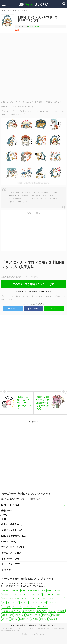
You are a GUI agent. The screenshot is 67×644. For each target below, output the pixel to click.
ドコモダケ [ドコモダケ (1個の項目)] (6, 607)
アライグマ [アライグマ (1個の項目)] (17, 595)
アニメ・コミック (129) (13, 547)
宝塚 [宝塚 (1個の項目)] (11, 615)
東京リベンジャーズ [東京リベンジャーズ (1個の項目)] (33, 615)
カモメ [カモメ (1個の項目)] (58, 595)
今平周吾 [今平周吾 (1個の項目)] (61, 611)
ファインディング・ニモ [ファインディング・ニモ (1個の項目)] (11, 611)
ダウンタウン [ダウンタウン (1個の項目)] (13, 603)
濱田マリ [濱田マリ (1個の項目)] (6, 619)
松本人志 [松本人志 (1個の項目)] (47, 615)
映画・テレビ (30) (10, 505)
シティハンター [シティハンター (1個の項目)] (47, 599)
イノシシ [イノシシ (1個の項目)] (27, 595)
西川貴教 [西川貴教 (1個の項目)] (34, 619)
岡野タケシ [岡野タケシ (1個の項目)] (20, 615)
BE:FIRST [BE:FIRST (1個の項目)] (15, 591)
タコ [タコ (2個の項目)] (4, 603)
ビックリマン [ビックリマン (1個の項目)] (42, 607)
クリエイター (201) (11, 564)
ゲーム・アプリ (34, 26)
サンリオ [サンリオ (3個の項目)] (36, 599)
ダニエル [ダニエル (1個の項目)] (24, 603)
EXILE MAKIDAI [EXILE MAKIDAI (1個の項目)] (33, 591)
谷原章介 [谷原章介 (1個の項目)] (43, 619)
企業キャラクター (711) (13, 530)
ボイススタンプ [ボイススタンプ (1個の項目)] (28, 611)
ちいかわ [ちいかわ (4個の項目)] (57, 591)
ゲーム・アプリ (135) (12, 553)
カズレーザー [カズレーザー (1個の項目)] (48, 595)
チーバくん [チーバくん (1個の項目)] (52, 603)
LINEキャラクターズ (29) (14, 536)
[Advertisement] (32, 67)
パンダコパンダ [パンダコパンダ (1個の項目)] (29, 607)
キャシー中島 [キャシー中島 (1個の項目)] (15, 599)
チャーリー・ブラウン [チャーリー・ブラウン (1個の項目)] (38, 603)
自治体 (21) (7, 519)
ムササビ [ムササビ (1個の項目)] (52, 611)
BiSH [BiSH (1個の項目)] (23, 591)
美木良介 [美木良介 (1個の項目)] (15, 619)
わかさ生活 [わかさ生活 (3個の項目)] (6, 595)
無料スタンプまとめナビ (47, 625)
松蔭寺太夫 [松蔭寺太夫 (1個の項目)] (56, 615)
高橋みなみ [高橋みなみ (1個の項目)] (53, 619)
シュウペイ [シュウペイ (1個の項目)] (60, 599)
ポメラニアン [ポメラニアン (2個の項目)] (42, 611)
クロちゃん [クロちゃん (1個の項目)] (26, 599)
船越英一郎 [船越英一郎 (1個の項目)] (24, 619)
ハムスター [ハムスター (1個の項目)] (17, 607)
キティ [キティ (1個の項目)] (5, 599)
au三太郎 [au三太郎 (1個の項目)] (6, 591)
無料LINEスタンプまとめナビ (34, 634)
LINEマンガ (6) (9, 541)
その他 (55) (7, 570)
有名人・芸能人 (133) (12, 524)
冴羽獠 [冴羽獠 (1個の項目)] (5, 615)
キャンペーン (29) (10, 559)
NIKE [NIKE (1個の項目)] (49, 591)
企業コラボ (7, 511)
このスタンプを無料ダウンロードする (34, 284)
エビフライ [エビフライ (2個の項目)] (37, 595)
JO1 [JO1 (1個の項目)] (43, 591)
